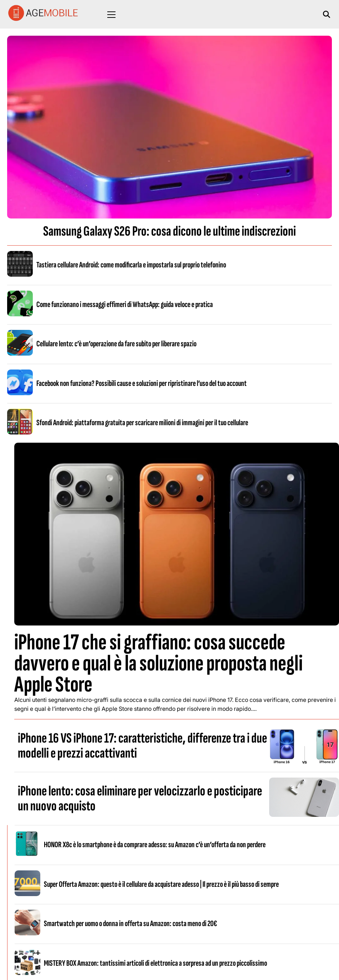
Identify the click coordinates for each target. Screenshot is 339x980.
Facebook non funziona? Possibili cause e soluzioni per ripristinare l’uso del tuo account (142, 383)
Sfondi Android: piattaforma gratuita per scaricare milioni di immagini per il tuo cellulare (142, 423)
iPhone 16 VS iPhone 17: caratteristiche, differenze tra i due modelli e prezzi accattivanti (142, 746)
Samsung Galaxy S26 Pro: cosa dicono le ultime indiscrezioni (169, 231)
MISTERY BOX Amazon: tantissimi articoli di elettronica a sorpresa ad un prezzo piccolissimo (155, 963)
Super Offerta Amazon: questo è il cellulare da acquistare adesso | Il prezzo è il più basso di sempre (161, 884)
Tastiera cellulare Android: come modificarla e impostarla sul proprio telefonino (131, 265)
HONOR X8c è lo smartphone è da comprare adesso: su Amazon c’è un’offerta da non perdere (155, 845)
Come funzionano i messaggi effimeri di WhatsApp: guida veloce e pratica (125, 305)
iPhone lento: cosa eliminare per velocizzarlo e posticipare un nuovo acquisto (140, 799)
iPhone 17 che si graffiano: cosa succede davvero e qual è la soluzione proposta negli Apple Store (158, 664)
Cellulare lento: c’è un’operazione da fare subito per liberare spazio (116, 344)
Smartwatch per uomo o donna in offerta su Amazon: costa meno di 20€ (130, 924)
